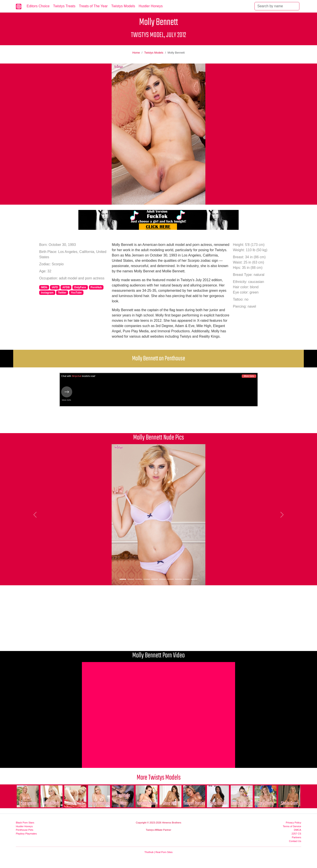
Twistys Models (123, 6)
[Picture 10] (194, 579)
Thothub (149, 852)
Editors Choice (38, 6)
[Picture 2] (131, 579)
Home (136, 53)
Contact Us (295, 841)
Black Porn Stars (25, 823)
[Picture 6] (162, 579)
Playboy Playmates (26, 834)
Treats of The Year (93, 6)
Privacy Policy (293, 823)
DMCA (298, 830)
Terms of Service (292, 826)
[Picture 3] (139, 579)
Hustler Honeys (151, 6)
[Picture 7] (170, 579)
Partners (297, 837)
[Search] (277, 6)
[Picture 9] (186, 579)
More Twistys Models (159, 778)
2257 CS (296, 834)
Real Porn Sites (164, 852)
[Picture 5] (155, 579)
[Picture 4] (147, 579)
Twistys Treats (64, 6)
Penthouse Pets (25, 830)
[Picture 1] (123, 579)
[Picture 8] (178, 579)
